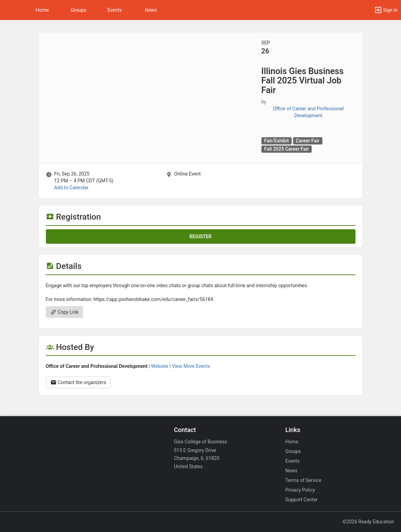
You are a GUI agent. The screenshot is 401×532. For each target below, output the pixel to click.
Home (292, 442)
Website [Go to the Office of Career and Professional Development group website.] (160, 366)
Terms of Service (303, 480)
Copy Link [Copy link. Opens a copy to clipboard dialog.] (64, 312)
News (151, 10)
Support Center (301, 500)
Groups (78, 10)
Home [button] (42, 10)
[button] (9, 10)
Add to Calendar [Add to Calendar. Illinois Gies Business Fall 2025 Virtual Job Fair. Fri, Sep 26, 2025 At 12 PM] (71, 188)
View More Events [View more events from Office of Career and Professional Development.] (191, 366)
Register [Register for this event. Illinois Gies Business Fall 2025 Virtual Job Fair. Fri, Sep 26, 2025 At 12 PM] (200, 237)
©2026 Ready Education (368, 522)
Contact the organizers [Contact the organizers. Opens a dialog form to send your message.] (78, 382)
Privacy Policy (300, 490)
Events (115, 10)
